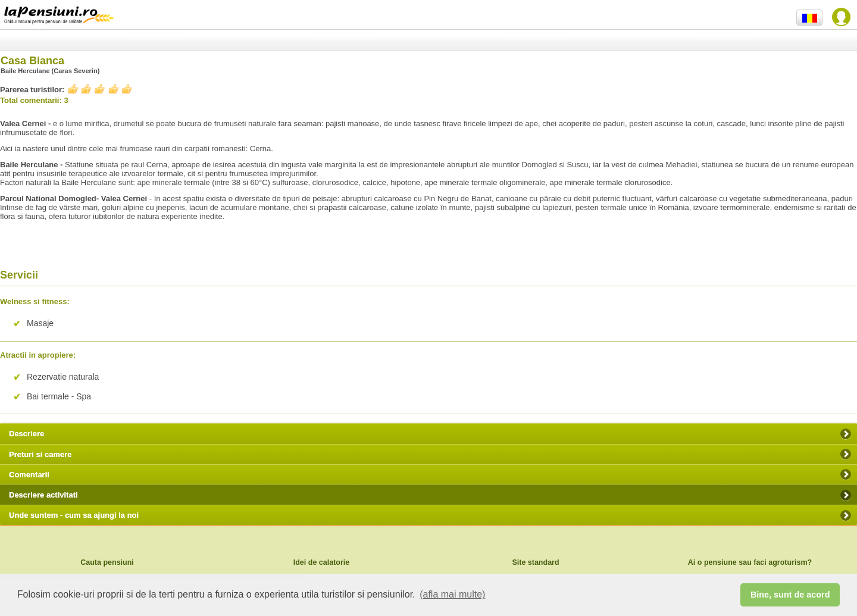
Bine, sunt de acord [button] (790, 595)
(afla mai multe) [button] (452, 594)
